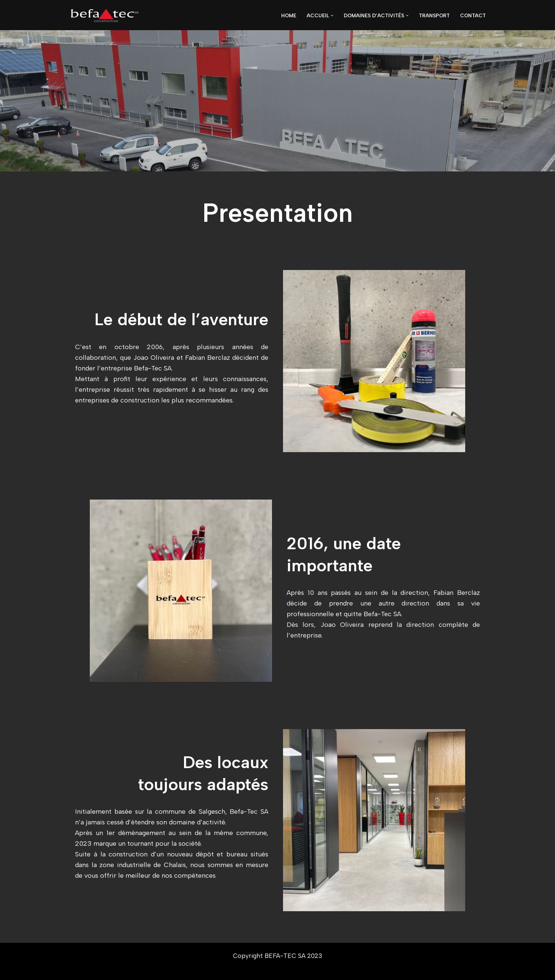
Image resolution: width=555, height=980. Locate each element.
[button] (332, 16)
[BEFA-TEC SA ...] (105, 15)
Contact (473, 15)
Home (289, 15)
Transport (434, 15)
